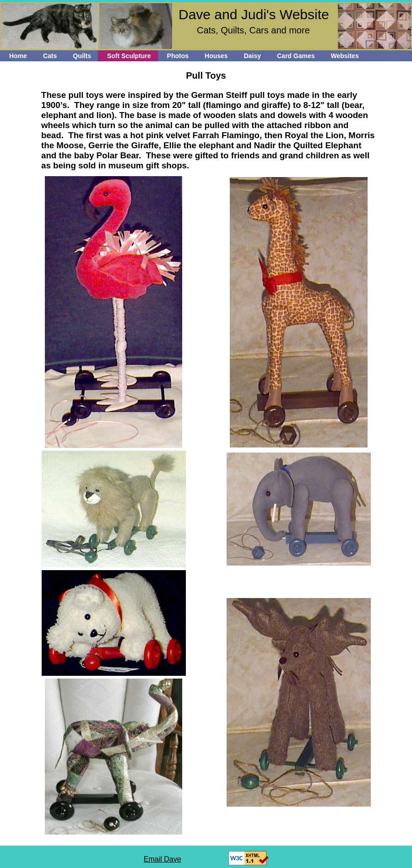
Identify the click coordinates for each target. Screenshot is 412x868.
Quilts (82, 56)
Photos (178, 56)
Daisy (252, 56)
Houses (216, 56)
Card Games (296, 56)
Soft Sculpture (129, 56)
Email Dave (163, 859)
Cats (50, 56)
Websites (344, 56)
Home (18, 56)
